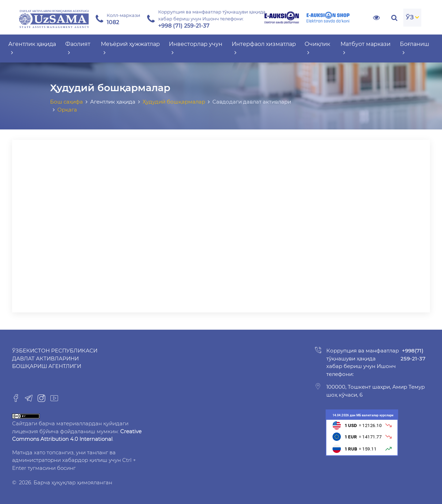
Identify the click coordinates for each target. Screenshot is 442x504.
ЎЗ (410, 17)
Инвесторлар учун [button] (196, 48)
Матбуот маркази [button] (366, 48)
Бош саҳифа (66, 102)
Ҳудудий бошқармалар (174, 102)
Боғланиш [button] (415, 48)
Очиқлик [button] (317, 48)
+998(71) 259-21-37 (413, 355)
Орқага (67, 110)
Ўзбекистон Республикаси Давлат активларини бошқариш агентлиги (55, 358)
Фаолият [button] (78, 48)
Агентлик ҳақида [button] (32, 48)
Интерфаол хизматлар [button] (264, 48)
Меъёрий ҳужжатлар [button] (130, 48)
